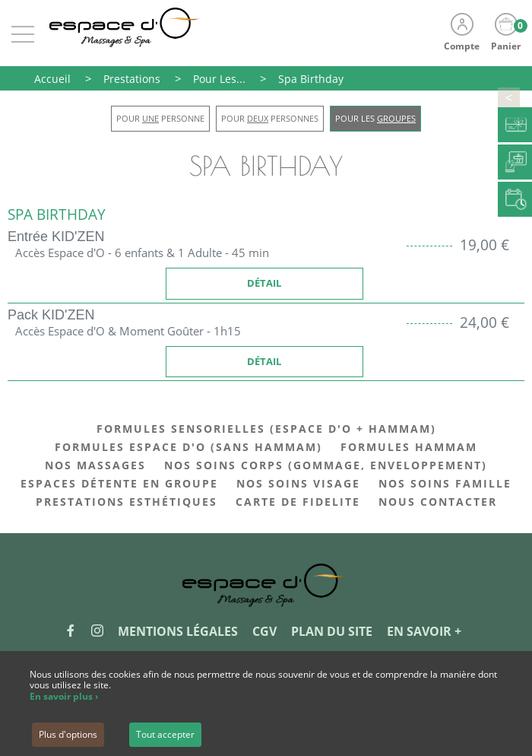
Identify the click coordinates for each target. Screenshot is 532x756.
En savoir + (424, 631)
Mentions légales (178, 631)
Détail (264, 283)
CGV (264, 631)
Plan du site (332, 631)
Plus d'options (68, 734)
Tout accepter (165, 734)
